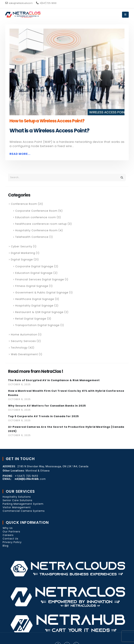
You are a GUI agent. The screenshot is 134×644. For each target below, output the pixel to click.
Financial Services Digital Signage (40, 279)
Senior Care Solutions (17, 500)
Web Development (24, 354)
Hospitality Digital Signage (34, 306)
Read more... (20, 154)
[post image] (67, 72)
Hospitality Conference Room (36, 230)
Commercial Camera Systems (24, 511)
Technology (19, 348)
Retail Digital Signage (31, 319)
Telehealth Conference (32, 237)
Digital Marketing (23, 253)
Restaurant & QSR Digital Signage (39, 312)
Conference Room (24, 204)
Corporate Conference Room (36, 211)
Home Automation (24, 335)
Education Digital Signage (34, 273)
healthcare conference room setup (41, 224)
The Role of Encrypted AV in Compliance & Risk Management (54, 380)
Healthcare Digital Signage (35, 299)
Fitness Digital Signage (32, 286)
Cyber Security (22, 246)
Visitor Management (17, 507)
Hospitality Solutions (17, 497)
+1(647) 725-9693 (46, 3)
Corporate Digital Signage (34, 266)
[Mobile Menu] (125, 15)
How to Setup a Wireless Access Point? (47, 121)
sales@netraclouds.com (19, 3)
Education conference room (36, 217)
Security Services (23, 341)
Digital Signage (22, 260)
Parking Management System (23, 504)
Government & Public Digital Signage (42, 293)
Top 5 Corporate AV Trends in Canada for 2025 (43, 416)
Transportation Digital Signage (37, 325)
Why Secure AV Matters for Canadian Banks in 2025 (47, 406)
